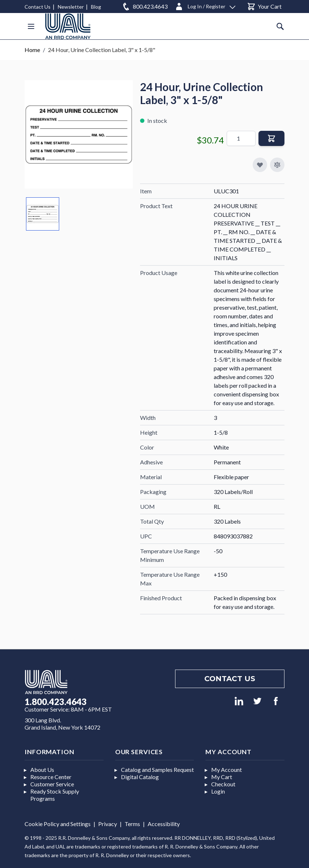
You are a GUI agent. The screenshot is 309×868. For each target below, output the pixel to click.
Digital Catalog (140, 777)
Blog (96, 7)
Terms (132, 824)
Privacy (108, 824)
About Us (42, 770)
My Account (227, 770)
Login (218, 791)
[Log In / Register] (205, 5)
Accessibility (164, 824)
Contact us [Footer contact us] (230, 679)
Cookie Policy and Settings (58, 824)
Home (32, 50)
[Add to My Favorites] (260, 165)
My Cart (222, 777)
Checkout (223, 784)
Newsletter (71, 7)
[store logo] (68, 26)
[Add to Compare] (277, 165)
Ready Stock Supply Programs (55, 795)
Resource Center (51, 777)
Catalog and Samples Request (157, 770)
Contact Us (38, 7)
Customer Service (52, 784)
